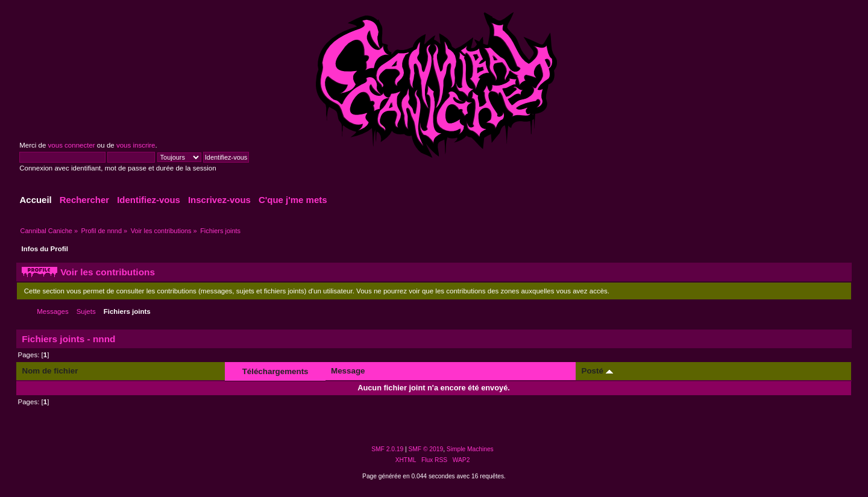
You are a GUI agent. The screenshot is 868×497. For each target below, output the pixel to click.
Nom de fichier (50, 371)
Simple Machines (470, 449)
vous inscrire (136, 145)
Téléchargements (275, 371)
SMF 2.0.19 (387, 449)
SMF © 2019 (426, 449)
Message (348, 371)
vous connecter (72, 145)
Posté (597, 371)
